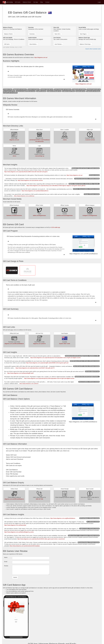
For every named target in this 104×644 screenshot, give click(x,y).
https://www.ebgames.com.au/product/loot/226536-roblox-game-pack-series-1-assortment (41, 539)
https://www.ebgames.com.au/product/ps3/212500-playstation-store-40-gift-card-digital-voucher (49, 378)
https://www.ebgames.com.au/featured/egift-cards (20, 373)
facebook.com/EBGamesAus (14, 215)
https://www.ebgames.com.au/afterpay (24, 196)
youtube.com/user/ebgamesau (65, 215)
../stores (65, 140)
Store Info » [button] (58, 34)
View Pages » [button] (83, 34)
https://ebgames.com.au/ (41, 57)
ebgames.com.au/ (14, 140)
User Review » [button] (58, 44)
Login (99, 2)
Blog (42, 2)
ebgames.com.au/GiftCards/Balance (14, 344)
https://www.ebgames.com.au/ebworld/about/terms (35, 191)
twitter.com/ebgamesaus (39, 215)
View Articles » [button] (33, 44)
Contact (47, 2)
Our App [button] (36, 2)
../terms (14, 156)
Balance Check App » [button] (85, 44)
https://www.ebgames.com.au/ (74, 175)
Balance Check (27, 2)
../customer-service (90, 140)
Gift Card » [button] (7, 44)
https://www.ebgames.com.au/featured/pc (15, 525)
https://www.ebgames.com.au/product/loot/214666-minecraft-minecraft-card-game (26, 172)
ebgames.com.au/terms (39, 344)
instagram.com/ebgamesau (90, 215)
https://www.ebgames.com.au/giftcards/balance (63, 518)
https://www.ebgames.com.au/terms (29, 384)
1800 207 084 (39, 499)
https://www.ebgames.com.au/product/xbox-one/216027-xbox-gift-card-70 (35, 368)
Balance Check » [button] (9, 34)
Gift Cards (18, 2)
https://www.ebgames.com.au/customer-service (30, 180)
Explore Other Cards (65, 344)
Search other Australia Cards (93, 49)
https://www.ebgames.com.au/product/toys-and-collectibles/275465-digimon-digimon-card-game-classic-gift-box (56, 186)
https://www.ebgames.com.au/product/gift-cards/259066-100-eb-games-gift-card (47, 363)
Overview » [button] (32, 34)
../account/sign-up (39, 156)
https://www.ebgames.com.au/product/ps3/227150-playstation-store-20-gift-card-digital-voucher (56, 358)
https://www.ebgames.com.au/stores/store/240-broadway (25, 546)
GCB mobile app (56, 227)
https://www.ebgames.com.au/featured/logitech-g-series (19, 532)
